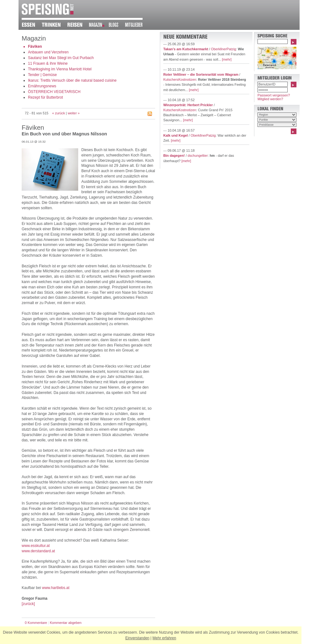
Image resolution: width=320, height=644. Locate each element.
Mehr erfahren (164, 638)
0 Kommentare (36, 623)
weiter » (74, 113)
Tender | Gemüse (42, 75)
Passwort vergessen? (274, 95)
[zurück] (28, 604)
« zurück (59, 113)
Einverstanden (137, 638)
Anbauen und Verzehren (48, 52)
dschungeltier (198, 156)
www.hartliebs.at (56, 588)
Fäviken (35, 46)
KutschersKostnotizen (180, 79)
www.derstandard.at (38, 551)
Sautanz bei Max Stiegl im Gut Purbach (61, 58)
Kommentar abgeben (66, 623)
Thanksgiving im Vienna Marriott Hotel (60, 69)
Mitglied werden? (270, 99)
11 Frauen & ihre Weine (48, 63)
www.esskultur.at (36, 546)
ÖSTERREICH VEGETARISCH (54, 92)
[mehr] (227, 59)
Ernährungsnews (42, 86)
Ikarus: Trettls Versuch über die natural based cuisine (72, 80)
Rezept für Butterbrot (45, 97)
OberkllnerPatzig (224, 49)
